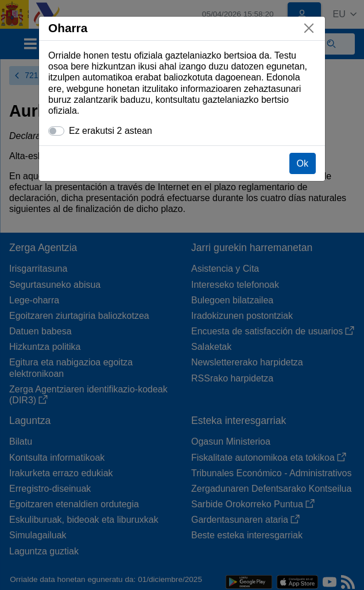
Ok (303, 163)
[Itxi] (309, 28)
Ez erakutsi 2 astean (111, 131)
